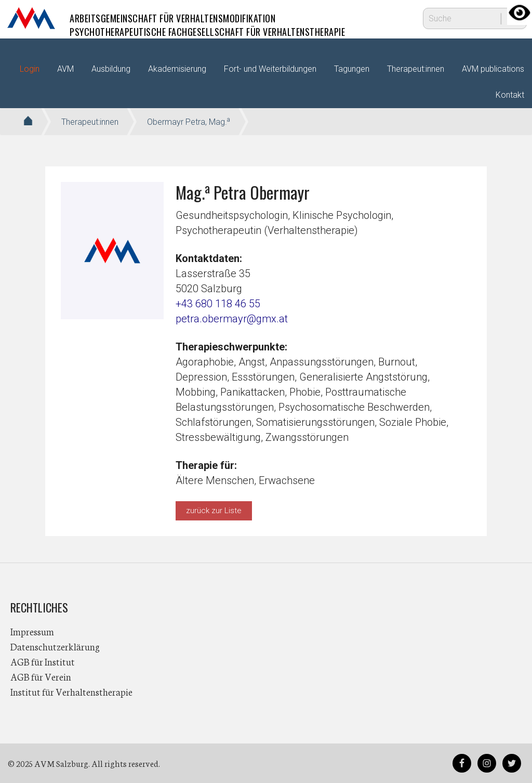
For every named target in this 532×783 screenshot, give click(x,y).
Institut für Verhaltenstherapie (71, 691)
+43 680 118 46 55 (218, 304)
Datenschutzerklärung (55, 646)
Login (30, 69)
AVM (31, 18)
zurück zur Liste (214, 511)
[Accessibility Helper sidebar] (520, 12)
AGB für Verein (41, 676)
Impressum (32, 631)
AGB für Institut (43, 661)
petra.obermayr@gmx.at (232, 319)
